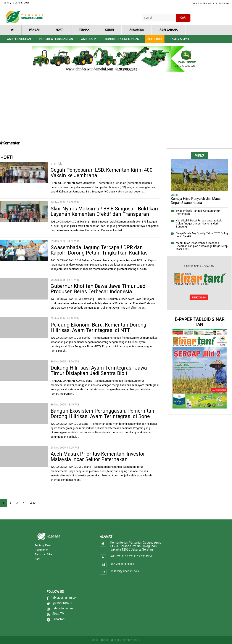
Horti (60, 30)
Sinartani (59, 619)
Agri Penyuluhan (19, 39)
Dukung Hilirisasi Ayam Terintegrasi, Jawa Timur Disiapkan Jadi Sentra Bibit (99, 371)
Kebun (109, 30)
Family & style (180, 39)
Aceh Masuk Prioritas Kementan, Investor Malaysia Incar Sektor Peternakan (98, 457)
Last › (33, 503)
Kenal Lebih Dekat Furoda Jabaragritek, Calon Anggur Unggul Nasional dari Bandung (199, 224)
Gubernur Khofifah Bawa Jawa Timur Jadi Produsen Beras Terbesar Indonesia (99, 289)
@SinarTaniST (62, 603)
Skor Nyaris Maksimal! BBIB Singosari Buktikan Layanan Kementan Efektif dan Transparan (104, 211)
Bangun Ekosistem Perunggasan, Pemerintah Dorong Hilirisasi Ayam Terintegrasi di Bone (102, 414)
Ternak (84, 30)
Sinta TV (58, 614)
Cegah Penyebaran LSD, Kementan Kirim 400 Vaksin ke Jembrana (102, 173)
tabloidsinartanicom (65, 598)
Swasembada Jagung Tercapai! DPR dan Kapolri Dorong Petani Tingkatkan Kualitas (99, 250)
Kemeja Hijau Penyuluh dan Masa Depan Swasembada (196, 201)
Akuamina (137, 30)
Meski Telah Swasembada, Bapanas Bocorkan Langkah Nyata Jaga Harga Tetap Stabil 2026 (202, 246)
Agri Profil (155, 39)
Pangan (35, 30)
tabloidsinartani (63, 608)
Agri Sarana (169, 30)
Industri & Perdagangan (56, 39)
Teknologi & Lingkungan (122, 39)
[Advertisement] (116, 107)
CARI (183, 18)
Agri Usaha (89, 39)
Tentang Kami (43, 545)
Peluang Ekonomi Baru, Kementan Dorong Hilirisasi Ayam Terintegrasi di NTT (98, 328)
